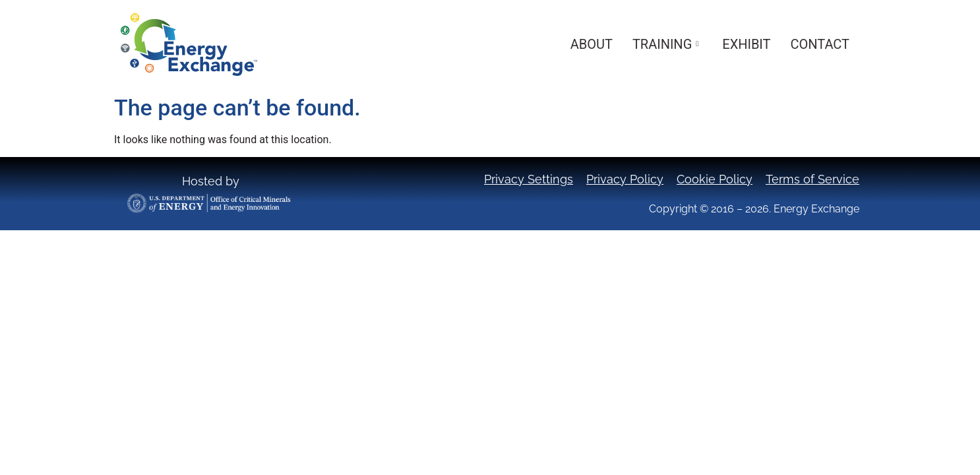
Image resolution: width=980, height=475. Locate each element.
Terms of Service (812, 179)
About (592, 44)
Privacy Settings (529, 179)
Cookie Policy (715, 179)
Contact (820, 44)
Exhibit (746, 44)
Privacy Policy (625, 179)
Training (665, 44)
